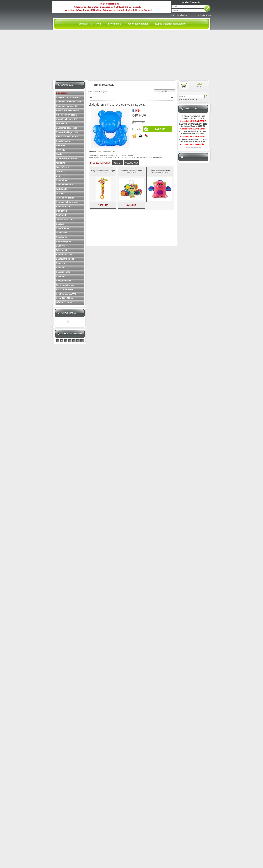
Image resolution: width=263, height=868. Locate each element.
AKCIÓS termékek (65, 290)
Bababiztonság (63, 272)
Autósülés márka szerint (68, 110)
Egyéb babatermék (65, 285)
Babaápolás (62, 237)
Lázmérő (60, 193)
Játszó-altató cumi (65, 220)
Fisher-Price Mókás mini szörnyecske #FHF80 (160, 172)
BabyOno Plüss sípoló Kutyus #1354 (103, 172)
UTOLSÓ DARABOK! (66, 294)
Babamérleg (62, 180)
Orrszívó (60, 172)
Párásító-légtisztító (65, 198)
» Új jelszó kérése (179, 15)
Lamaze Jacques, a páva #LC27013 (131, 172)
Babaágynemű (63, 141)
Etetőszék (61, 145)
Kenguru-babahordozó (67, 202)
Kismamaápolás (64, 241)
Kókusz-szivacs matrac (67, 137)
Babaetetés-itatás (64, 207)
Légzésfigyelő (63, 167)
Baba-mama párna (65, 255)
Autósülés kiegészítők (67, 119)
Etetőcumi (61, 215)
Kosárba (160, 129)
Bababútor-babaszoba (67, 128)
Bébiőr (59, 176)
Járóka (59, 154)
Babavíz (60, 224)
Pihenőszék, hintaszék (67, 159)
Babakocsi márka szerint (68, 97)
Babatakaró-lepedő (65, 259)
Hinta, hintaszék (64, 281)
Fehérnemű (61, 250)
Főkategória (93, 92)
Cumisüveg (61, 211)
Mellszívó (60, 163)
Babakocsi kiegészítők (67, 106)
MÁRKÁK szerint (64, 303)
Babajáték (61, 276)
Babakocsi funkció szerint (68, 102)
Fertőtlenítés (62, 189)
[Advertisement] (131, 55)
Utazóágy (60, 150)
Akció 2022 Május (64, 298)
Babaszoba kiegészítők (67, 132)
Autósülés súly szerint (67, 115)
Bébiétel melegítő (64, 185)
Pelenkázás (61, 233)
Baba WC (60, 246)
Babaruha (61, 263)
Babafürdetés (62, 228)
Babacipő (61, 268)
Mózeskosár (62, 124)
